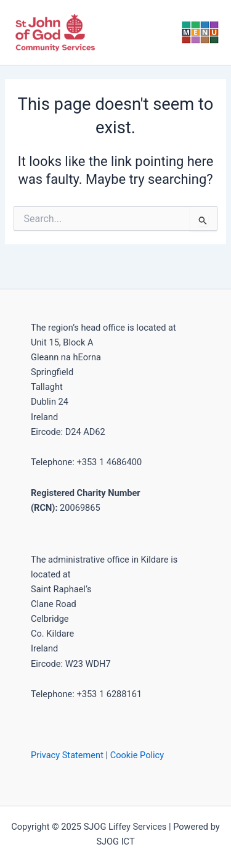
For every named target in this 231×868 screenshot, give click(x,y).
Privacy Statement (67, 755)
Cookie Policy (137, 755)
